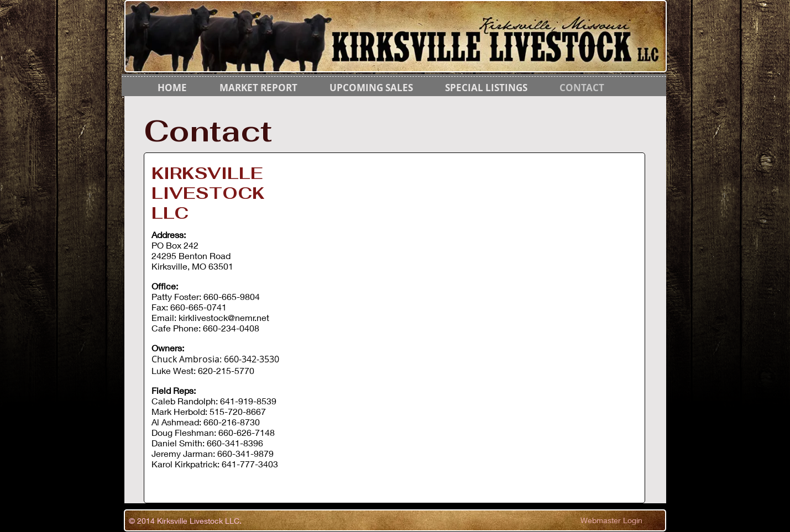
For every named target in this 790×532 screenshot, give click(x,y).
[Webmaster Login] (611, 520)
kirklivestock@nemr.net (224, 317)
